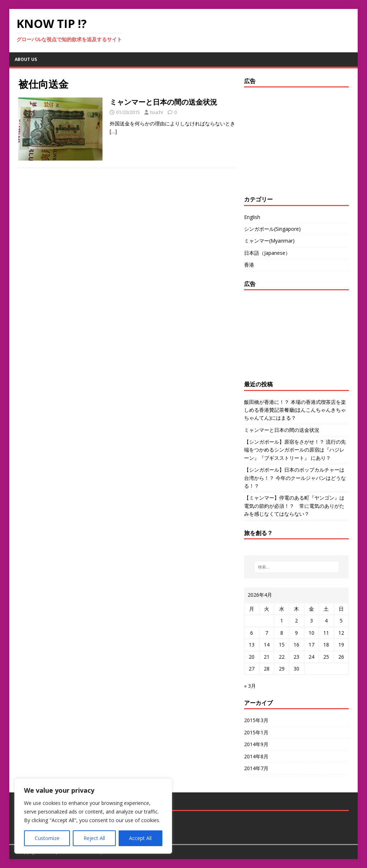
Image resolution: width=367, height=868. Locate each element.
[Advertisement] (289, 139)
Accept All (140, 838)
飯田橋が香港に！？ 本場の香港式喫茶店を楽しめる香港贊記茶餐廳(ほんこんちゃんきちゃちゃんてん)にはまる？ (295, 410)
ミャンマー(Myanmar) (269, 241)
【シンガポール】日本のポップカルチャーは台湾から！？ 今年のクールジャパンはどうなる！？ (295, 478)
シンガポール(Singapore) (272, 229)
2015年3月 (256, 720)
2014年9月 (256, 744)
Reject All (94, 838)
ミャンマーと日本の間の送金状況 (163, 102)
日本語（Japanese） (267, 253)
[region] (93, 816)
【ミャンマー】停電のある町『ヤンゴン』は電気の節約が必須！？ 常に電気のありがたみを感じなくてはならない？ (294, 506)
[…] (113, 131)
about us (26, 59)
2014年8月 (256, 756)
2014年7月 (256, 768)
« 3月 (250, 686)
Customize (47, 838)
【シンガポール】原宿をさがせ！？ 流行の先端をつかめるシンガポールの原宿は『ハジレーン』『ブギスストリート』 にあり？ (295, 450)
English (252, 217)
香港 (249, 265)
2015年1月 (256, 732)
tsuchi (157, 112)
